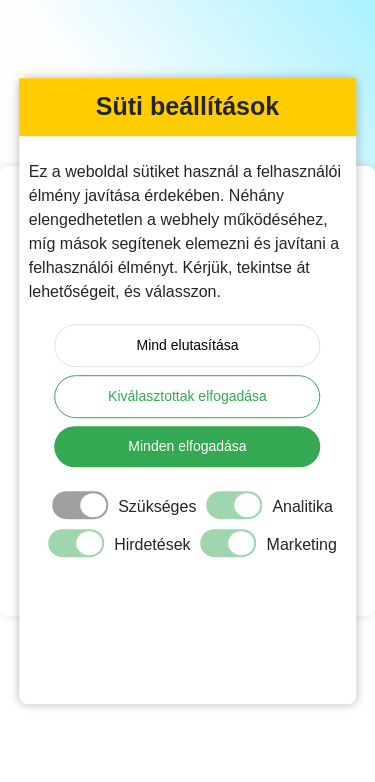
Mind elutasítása (188, 345)
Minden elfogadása (187, 446)
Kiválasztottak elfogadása (187, 396)
